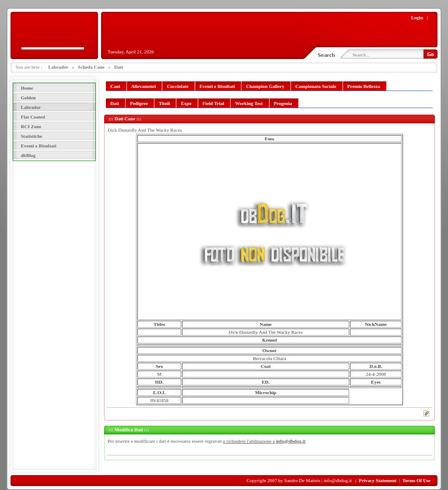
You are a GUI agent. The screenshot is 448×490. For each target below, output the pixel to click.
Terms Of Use (416, 480)
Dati (119, 67)
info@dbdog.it (291, 441)
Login (417, 17)
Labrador (58, 67)
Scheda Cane (91, 67)
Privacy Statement (378, 480)
